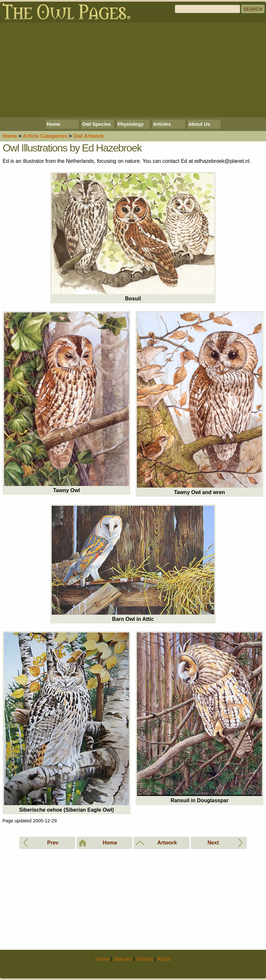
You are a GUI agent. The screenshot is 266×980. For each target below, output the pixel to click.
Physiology (131, 124)
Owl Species (97, 124)
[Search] (207, 9)
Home (54, 124)
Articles (162, 124)
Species (123, 959)
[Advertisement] (133, 70)
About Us (199, 124)
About (164, 959)
